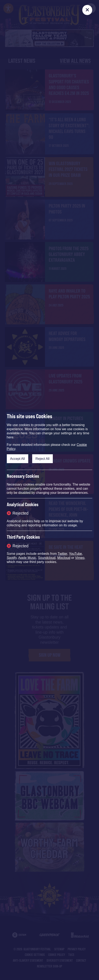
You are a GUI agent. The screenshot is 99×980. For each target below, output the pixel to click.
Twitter (62, 554)
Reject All (42, 459)
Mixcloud (64, 558)
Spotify (12, 558)
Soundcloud (47, 558)
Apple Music (27, 558)
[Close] (87, 10)
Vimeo (80, 558)
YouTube (75, 554)
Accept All (17, 459)
